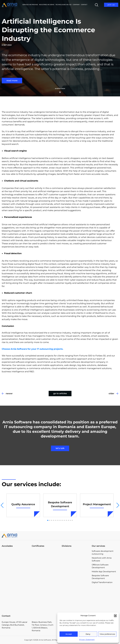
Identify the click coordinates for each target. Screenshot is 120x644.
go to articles (60, 393)
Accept (69, 634)
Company (76, 5)
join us (111, 5)
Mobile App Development (104, 572)
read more (12, 81)
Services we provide (30, 5)
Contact (84, 5)
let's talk (60, 448)
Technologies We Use (63, 5)
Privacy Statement (87, 640)
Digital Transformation (102, 582)
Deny (88, 634)
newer (9, 394)
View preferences (107, 634)
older (111, 394)
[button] (115, 616)
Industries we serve (47, 5)
